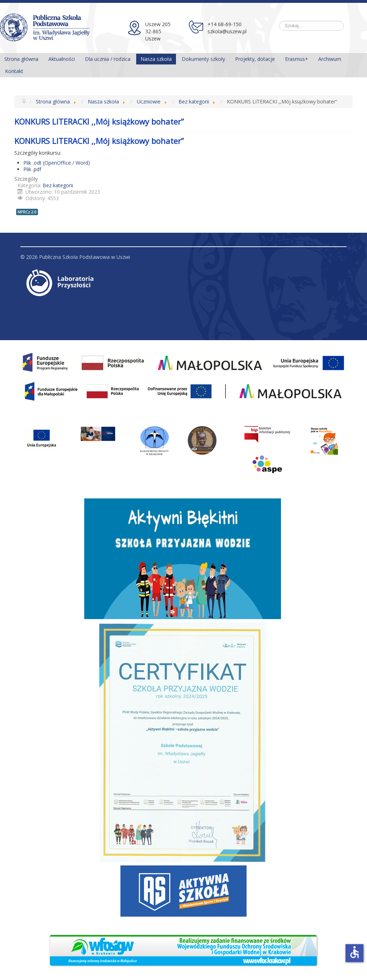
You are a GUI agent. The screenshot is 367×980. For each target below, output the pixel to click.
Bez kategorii (58, 185)
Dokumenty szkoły (203, 59)
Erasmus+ (297, 59)
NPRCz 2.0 (27, 212)
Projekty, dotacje (255, 59)
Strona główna (21, 59)
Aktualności (62, 59)
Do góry (337, 257)
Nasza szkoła (156, 59)
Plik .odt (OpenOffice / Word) (57, 163)
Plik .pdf (32, 169)
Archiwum (330, 59)
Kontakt (14, 71)
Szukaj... (279, 21)
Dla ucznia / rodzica (108, 59)
